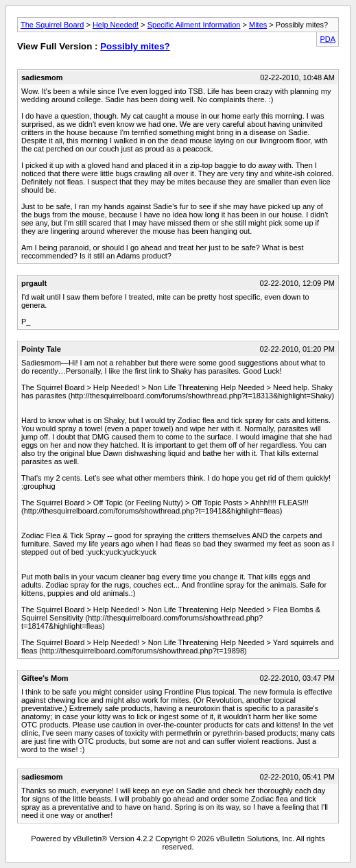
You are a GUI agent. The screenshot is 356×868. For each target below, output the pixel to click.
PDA (328, 39)
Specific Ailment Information (194, 25)
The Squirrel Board (52, 25)
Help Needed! (116, 25)
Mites (258, 25)
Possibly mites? (135, 46)
